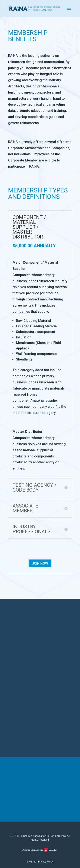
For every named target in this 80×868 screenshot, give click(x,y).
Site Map (31, 862)
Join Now (40, 563)
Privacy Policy (46, 862)
